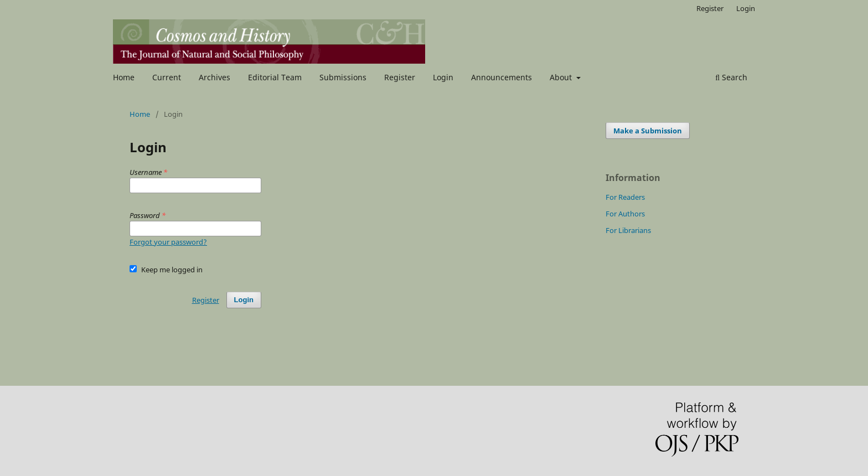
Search (731, 77)
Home (124, 77)
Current (167, 77)
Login (443, 77)
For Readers (625, 197)
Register (400, 77)
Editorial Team (275, 77)
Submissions (343, 77)
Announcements (502, 77)
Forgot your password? (168, 242)
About (562, 77)
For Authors (625, 214)
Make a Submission (648, 131)
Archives (215, 77)
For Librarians (628, 230)
